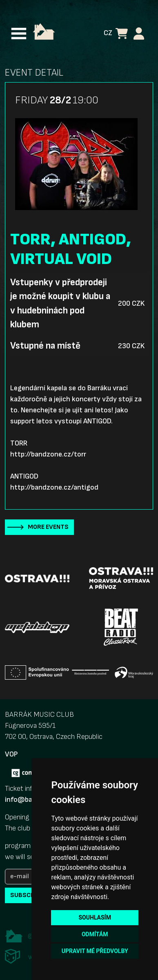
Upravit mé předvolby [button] (95, 951)
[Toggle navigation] (19, 34)
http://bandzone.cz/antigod (54, 487)
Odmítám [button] (95, 934)
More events (48, 527)
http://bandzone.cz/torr (48, 454)
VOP (11, 754)
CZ (108, 33)
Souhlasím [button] (95, 917)
